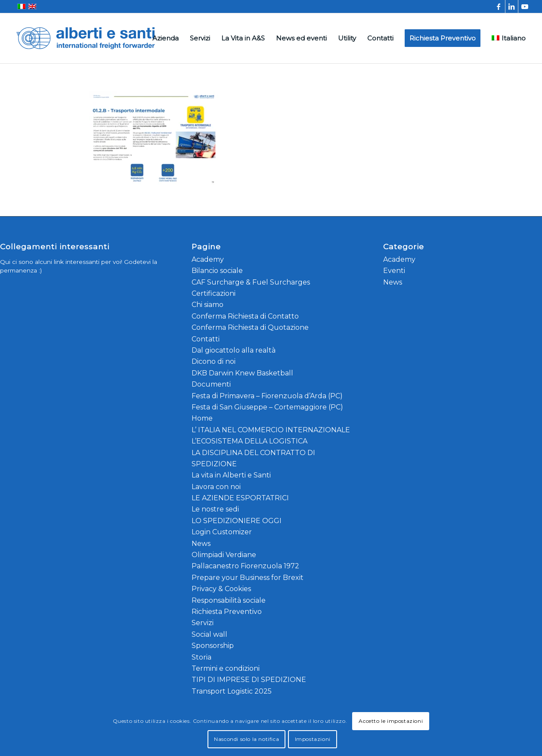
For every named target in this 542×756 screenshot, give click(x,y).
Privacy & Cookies (221, 589)
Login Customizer (222, 532)
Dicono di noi (214, 361)
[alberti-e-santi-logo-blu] (86, 38)
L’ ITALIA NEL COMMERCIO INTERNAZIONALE (271, 430)
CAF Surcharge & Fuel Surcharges (251, 282)
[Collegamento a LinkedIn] (512, 6)
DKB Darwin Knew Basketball (242, 373)
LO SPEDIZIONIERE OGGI (237, 521)
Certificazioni (214, 293)
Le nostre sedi (215, 509)
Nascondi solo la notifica (246, 739)
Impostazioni (313, 739)
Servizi (203, 623)
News (201, 544)
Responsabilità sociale (229, 600)
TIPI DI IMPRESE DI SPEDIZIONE (249, 680)
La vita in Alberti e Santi (231, 475)
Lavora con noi (216, 487)
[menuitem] (166, 38)
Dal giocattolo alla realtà (234, 350)
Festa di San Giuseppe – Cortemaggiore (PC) (267, 407)
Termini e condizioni (226, 668)
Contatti (206, 339)
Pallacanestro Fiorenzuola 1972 (245, 566)
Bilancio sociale (217, 271)
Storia (201, 657)
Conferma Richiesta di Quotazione (250, 327)
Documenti (211, 384)
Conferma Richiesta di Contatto (245, 316)
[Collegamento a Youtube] (525, 6)
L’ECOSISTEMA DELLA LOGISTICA (249, 441)
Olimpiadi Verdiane (224, 555)
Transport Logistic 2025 (232, 691)
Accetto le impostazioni (391, 721)
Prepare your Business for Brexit (248, 578)
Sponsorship (213, 646)
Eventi (394, 271)
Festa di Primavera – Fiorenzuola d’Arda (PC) (267, 396)
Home (202, 418)
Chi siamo (208, 305)
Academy (208, 259)
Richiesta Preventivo (227, 612)
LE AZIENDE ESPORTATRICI (240, 498)
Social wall (209, 634)
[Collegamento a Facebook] (499, 6)
